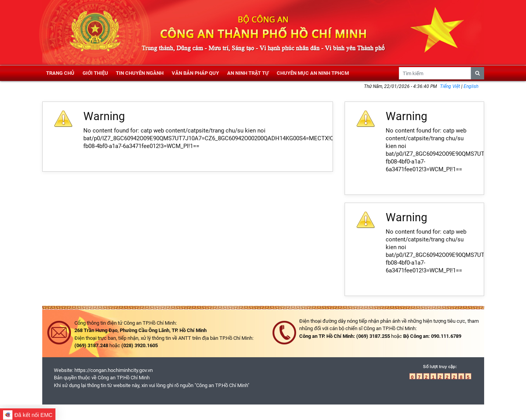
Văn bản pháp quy (195, 73)
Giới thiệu (95, 73)
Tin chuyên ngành (140, 73)
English (471, 86)
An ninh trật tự (248, 73)
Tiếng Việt (451, 86)
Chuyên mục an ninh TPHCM (313, 73)
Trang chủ (60, 73)
